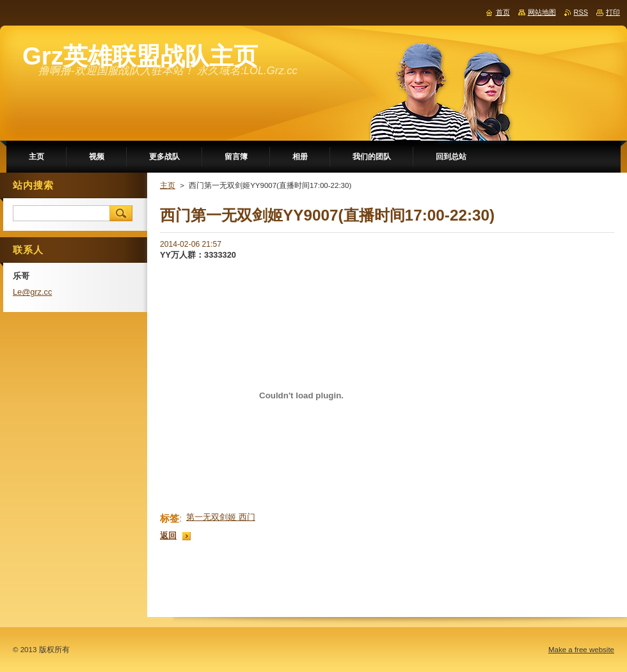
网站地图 (542, 12)
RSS (581, 12)
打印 (613, 12)
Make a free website (581, 650)
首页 (503, 12)
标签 (170, 518)
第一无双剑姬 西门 (221, 517)
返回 (168, 535)
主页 (168, 185)
